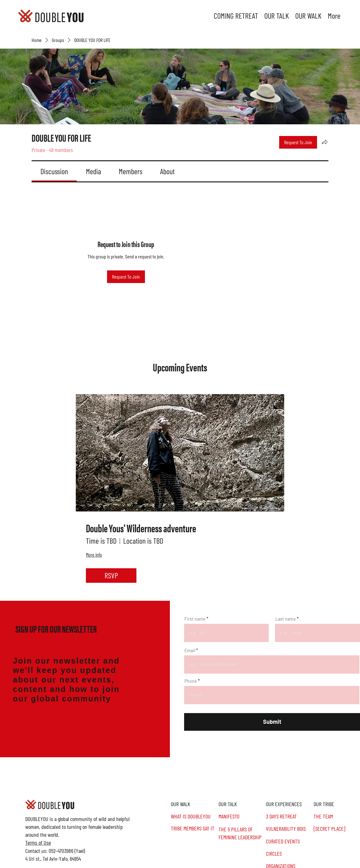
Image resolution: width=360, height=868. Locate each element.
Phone (191, 681)
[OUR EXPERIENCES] (289, 804)
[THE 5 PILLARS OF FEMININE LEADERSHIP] (241, 833)
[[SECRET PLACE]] (336, 829)
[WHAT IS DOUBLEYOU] (194, 816)
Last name (286, 619)
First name (195, 619)
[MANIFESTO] (241, 816)
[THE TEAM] (336, 816)
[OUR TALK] (241, 804)
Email (190, 651)
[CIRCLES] (289, 854)
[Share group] (325, 142)
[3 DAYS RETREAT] (289, 816)
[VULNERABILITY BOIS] (289, 829)
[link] (54, 171)
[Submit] (272, 722)
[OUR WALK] (194, 804)
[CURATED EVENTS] (289, 841)
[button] (336, 804)
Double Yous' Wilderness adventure (141, 528)
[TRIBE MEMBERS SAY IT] (194, 828)
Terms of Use (38, 842)
